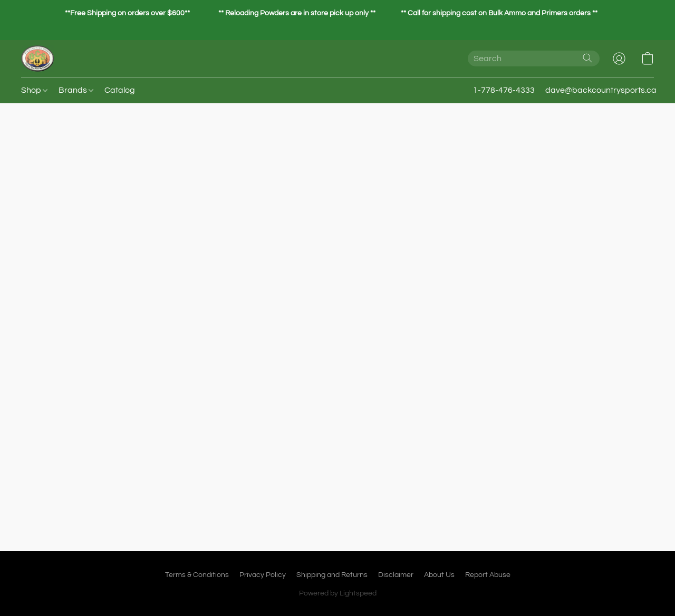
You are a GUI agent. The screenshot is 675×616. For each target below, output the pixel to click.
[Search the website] (587, 58)
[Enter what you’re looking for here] (534, 58)
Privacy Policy (263, 575)
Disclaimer (396, 575)
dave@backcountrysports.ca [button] (601, 90)
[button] (37, 58)
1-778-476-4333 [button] (504, 90)
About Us (439, 575)
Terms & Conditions (197, 575)
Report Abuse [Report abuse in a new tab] (488, 575)
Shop (34, 90)
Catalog (120, 90)
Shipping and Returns (332, 575)
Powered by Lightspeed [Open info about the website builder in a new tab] (338, 593)
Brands (76, 90)
